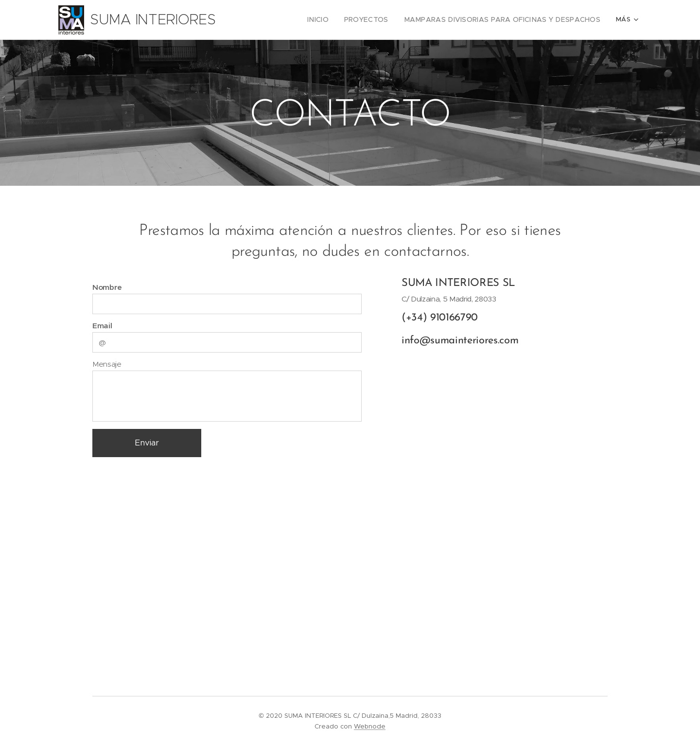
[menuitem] (259, 20)
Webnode (370, 726)
